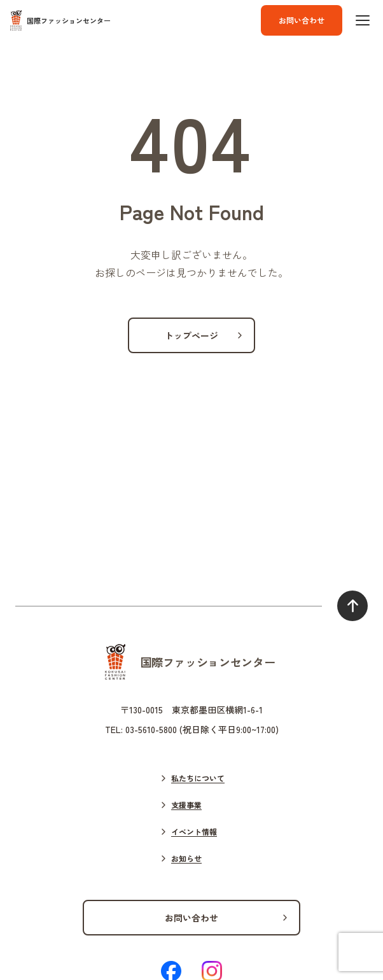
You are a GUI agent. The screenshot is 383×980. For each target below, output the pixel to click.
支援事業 (186, 805)
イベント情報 (194, 831)
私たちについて (198, 778)
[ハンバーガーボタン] (363, 20)
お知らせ (186, 858)
